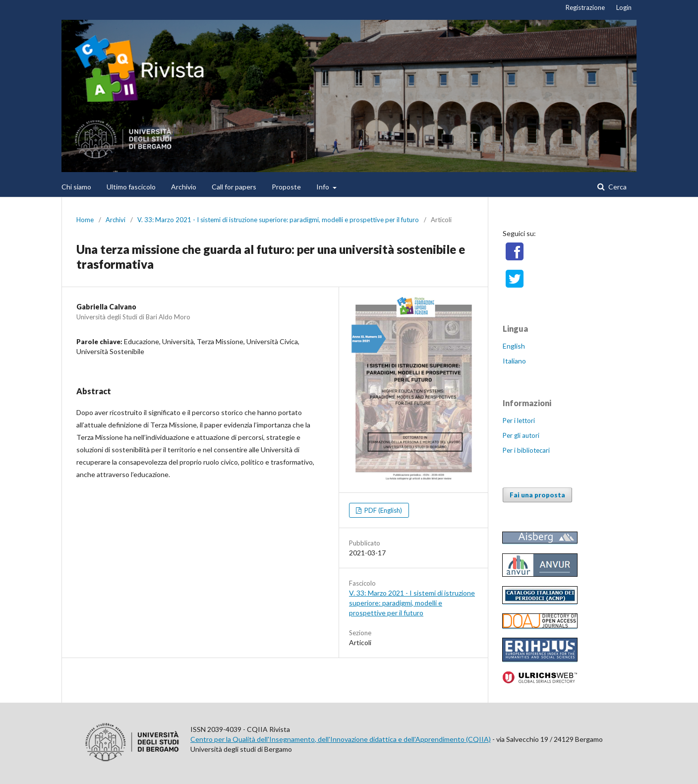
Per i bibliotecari (526, 450)
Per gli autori (521, 435)
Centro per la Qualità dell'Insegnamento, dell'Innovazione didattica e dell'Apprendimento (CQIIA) (341, 739)
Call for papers (234, 187)
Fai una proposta (537, 495)
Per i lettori (519, 421)
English (514, 346)
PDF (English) (382, 510)
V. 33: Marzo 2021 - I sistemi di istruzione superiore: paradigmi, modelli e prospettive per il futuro (278, 220)
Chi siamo (76, 187)
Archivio (184, 187)
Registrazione (585, 7)
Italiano (514, 361)
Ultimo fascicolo (131, 187)
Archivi (116, 220)
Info (323, 187)
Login (624, 7)
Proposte (286, 187)
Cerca (617, 187)
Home (85, 220)
